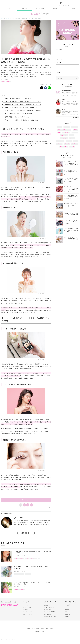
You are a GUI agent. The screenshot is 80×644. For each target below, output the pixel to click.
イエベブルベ (34, 558)
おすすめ (22, 558)
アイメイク (7, 79)
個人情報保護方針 (35, 629)
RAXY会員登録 (68, 605)
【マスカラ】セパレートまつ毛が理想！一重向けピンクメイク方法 (22, 111)
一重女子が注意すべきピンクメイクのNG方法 (16, 117)
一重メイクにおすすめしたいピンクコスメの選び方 (18, 114)
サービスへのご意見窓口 (49, 612)
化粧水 (75, 141)
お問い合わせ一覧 (13, 639)
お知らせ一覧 (47, 605)
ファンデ (67, 144)
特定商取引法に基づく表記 (50, 616)
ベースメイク (60, 53)
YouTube (66, 616)
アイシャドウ (66, 132)
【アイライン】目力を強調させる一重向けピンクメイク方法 (20, 108)
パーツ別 (69, 141)
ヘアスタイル (64, 138)
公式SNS (55, 9)
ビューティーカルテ (28, 612)
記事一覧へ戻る (26, 533)
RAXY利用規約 (47, 614)
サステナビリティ (23, 639)
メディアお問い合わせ (49, 607)
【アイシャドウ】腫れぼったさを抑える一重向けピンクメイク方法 (22, 101)
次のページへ (26, 500)
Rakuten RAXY (8, 4)
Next (48, 508)
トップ (9, 9)
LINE (66, 612)
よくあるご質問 (71, 9)
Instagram (67, 610)
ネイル (58, 66)
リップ (27, 558)
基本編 (75, 130)
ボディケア (59, 59)
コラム (58, 69)
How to (3, 81)
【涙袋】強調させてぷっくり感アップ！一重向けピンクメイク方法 (22, 104)
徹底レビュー (64, 135)
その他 (58, 73)
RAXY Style (24, 9)
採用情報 (52, 629)
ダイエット (75, 144)
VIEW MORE (76, 118)
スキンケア (59, 50)
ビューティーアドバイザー (29, 614)
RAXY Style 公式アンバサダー (64, 130)
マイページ (26, 610)
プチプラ (72, 138)
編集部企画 (74, 127)
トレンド (9, 81)
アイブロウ (28, 574)
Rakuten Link (67, 614)
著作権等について (45, 629)
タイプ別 (72, 147)
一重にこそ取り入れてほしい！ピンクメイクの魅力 (18, 98)
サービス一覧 (4, 639)
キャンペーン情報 (40, 9)
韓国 (59, 132)
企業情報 (28, 629)
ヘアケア (59, 63)
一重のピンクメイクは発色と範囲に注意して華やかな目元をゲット (22, 120)
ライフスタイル (64, 147)
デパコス (59, 144)
